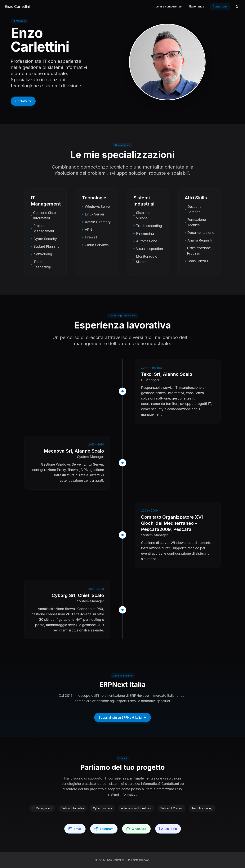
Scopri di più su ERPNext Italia (122, 717)
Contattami (220, 6)
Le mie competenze (169, 6)
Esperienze (197, 6)
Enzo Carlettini (17, 7)
